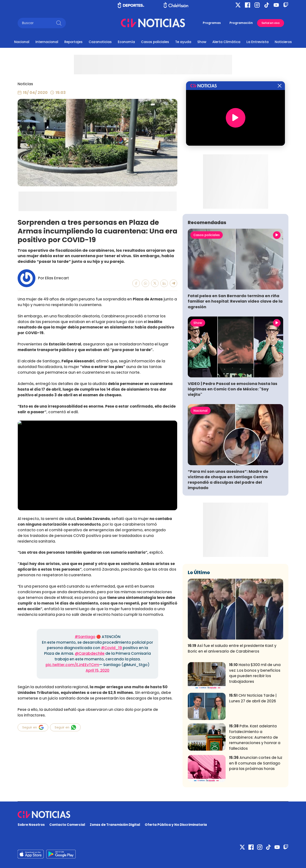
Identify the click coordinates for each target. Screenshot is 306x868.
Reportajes (73, 42)
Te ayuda (183, 42)
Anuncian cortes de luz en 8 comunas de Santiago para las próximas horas (256, 763)
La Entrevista (258, 42)
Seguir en (33, 727)
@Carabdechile (90, 653)
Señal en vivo (271, 23)
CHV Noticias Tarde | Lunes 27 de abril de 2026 (253, 698)
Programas (212, 23)
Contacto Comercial (67, 825)
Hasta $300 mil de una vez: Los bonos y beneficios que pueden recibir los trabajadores (255, 673)
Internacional (47, 42)
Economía (126, 42)
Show (202, 42)
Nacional (22, 42)
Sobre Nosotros (31, 825)
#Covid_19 (111, 648)
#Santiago (85, 637)
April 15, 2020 (97, 670)
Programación (241, 23)
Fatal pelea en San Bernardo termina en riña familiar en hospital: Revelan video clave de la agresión (235, 301)
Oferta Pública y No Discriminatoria (176, 825)
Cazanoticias (100, 42)
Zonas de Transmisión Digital (115, 825)
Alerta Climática (226, 42)
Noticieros (283, 42)
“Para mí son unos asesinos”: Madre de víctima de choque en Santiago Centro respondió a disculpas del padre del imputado (228, 480)
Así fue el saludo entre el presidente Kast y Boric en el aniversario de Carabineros (232, 648)
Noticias (25, 84)
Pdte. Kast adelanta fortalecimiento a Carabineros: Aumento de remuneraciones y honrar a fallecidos (255, 737)
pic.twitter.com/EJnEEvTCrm (72, 665)
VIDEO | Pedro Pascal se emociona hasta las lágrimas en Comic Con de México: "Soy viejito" (233, 389)
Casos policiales (155, 42)
